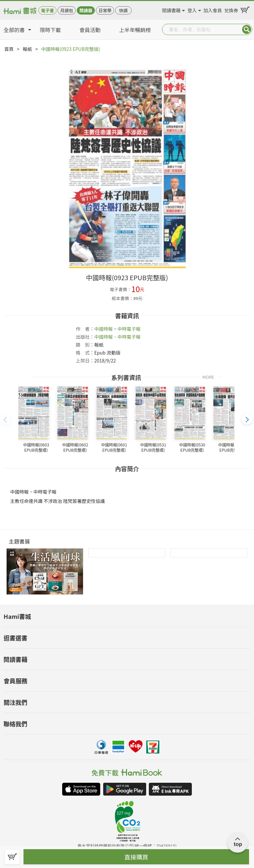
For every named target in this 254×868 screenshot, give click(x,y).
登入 (192, 9)
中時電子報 (129, 329)
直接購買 (136, 857)
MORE (208, 377)
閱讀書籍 (171, 9)
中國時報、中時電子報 (117, 337)
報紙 (27, 49)
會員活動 (90, 30)
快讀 (123, 10)
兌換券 (231, 9)
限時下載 (50, 30)
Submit (247, 29)
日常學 (105, 10)
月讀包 (67, 10)
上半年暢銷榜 (135, 30)
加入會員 (213, 9)
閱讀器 (86, 10)
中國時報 (104, 329)
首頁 (9, 49)
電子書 (47, 10)
